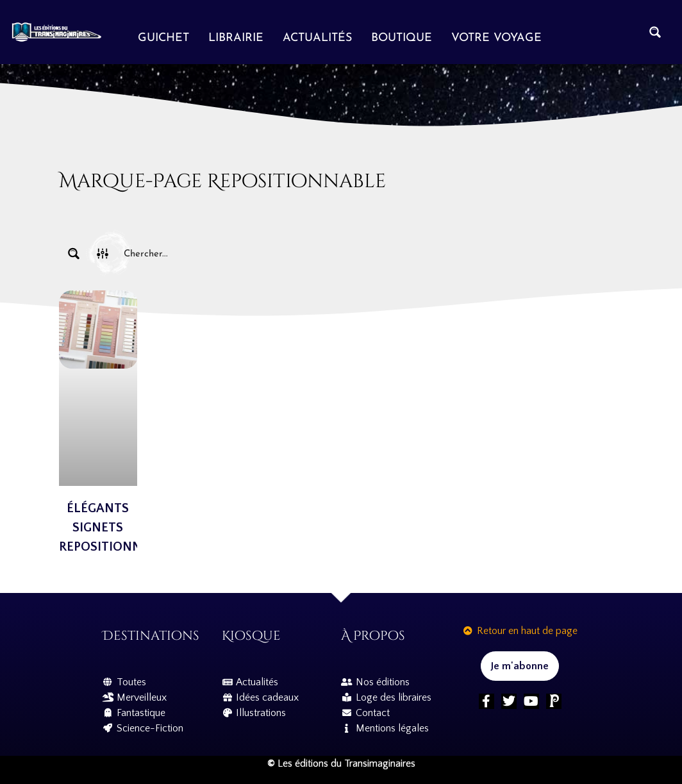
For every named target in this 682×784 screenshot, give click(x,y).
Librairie (236, 38)
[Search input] (370, 254)
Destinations (151, 636)
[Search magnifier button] (655, 32)
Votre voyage (496, 38)
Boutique (402, 38)
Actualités (317, 38)
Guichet (163, 38)
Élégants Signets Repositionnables (119, 528)
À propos (373, 636)
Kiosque (251, 636)
